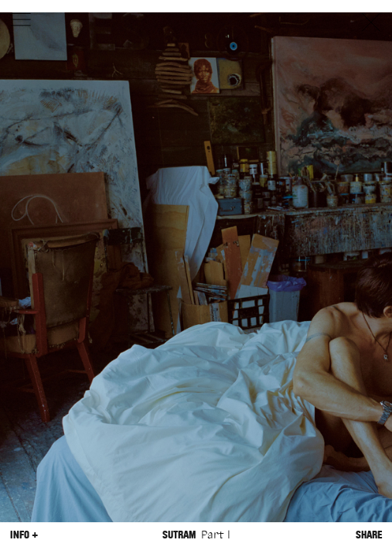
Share (369, 535)
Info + (24, 535)
